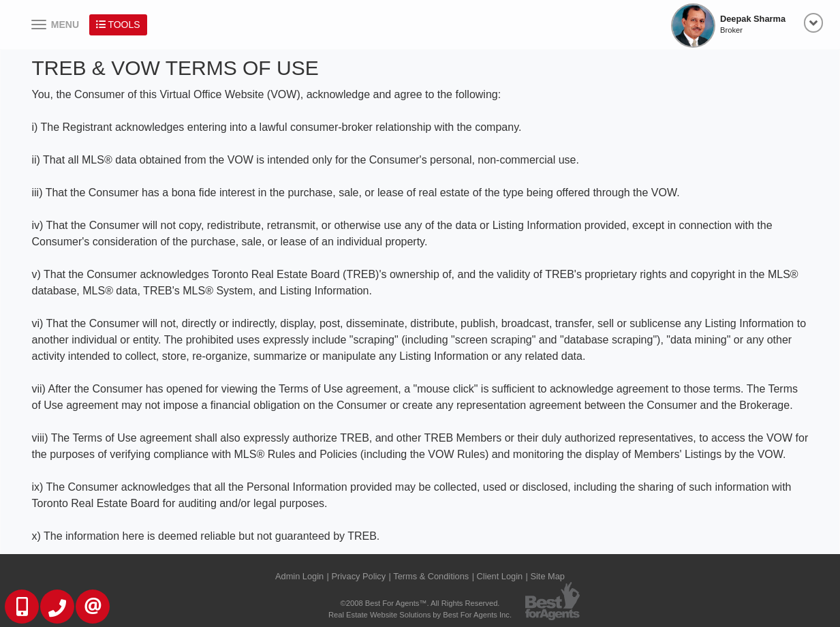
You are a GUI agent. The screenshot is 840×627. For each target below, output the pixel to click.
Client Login (500, 576)
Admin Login (299, 576)
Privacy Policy (358, 576)
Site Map (547, 576)
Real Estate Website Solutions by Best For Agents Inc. (420, 615)
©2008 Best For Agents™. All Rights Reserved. (420, 603)
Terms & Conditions (431, 576)
